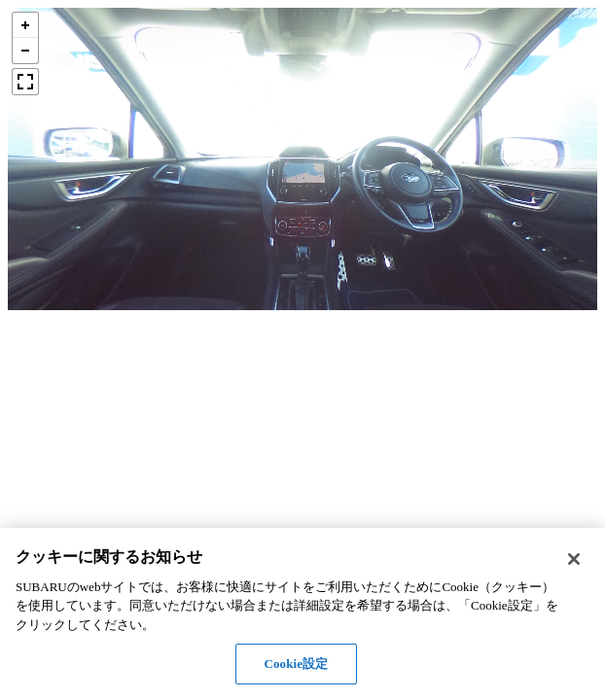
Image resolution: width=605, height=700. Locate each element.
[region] (302, 614)
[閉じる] (574, 559)
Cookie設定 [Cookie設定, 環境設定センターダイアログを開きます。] (296, 664)
